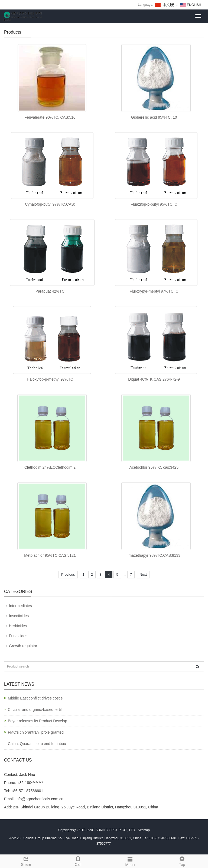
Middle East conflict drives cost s (35, 698)
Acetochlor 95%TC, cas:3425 (154, 467)
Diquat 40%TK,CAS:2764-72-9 (154, 379)
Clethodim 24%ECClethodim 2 (50, 467)
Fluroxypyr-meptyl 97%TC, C (154, 291)
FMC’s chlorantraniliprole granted (36, 732)
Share (26, 861)
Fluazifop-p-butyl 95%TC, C (154, 204)
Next (143, 574)
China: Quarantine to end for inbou (37, 744)
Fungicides (18, 636)
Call (78, 861)
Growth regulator (23, 646)
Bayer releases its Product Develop (38, 721)
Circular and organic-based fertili (35, 710)
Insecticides (19, 616)
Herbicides (18, 626)
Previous (68, 574)
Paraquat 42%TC (50, 291)
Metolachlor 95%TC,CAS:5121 (50, 555)
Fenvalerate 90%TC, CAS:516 (50, 117)
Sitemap (144, 830)
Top (182, 861)
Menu (130, 861)
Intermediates (20, 606)
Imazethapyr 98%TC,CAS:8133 (154, 555)
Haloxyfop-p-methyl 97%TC (50, 379)
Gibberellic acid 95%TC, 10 (154, 117)
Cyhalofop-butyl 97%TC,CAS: (50, 204)
